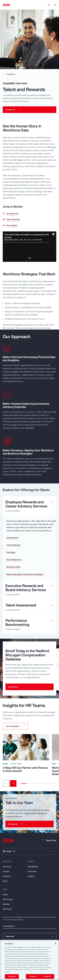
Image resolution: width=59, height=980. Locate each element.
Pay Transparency (14, 560)
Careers (6, 871)
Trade (5, 894)
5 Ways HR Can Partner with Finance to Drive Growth (25, 769)
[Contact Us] (29, 824)
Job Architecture (14, 545)
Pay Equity (11, 552)
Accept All (47, 976)
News (5, 881)
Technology (8, 899)
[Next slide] (13, 783)
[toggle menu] (55, 5)
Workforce (7, 909)
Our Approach (12, 213)
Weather (6, 904)
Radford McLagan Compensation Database (25, 574)
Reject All (33, 976)
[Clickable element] (29, 506)
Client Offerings (13, 219)
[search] (49, 5)
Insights (31, 876)
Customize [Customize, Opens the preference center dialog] (12, 976)
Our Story (7, 867)
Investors (7, 876)
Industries (32, 871)
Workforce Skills (13, 567)
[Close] (55, 944)
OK (30, 258)
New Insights (12, 225)
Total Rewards (12, 538)
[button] (15, 726)
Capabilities (9, 74)
